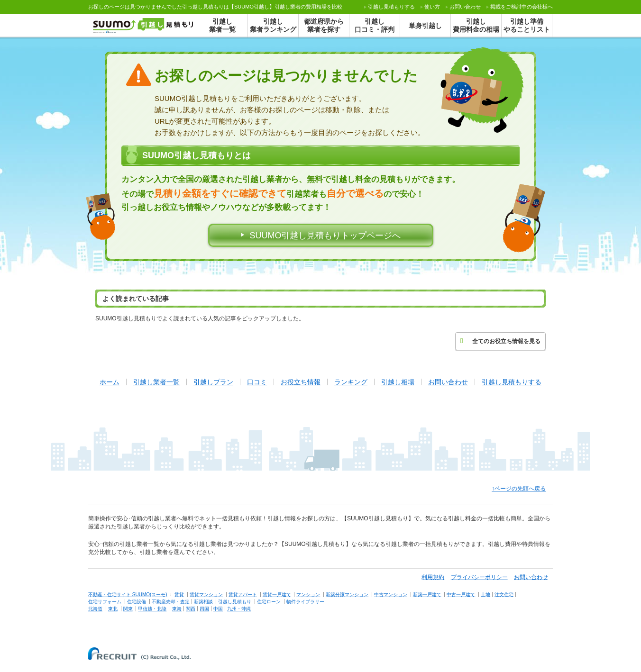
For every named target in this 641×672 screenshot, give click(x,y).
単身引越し (425, 26)
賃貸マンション (206, 595)
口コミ (257, 382)
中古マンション (391, 595)
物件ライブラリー (305, 602)
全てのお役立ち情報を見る (500, 341)
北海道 (95, 609)
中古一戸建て (461, 595)
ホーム (110, 382)
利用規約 (433, 577)
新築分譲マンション (347, 595)
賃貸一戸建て (277, 595)
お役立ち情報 (301, 382)
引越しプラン (213, 382)
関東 (128, 609)
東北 (113, 609)
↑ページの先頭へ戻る (519, 489)
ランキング (351, 382)
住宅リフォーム (105, 602)
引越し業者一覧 (222, 25)
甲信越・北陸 (152, 609)
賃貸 (179, 595)
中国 (218, 609)
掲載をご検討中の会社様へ (522, 7)
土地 (485, 595)
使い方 (432, 7)
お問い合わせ (465, 7)
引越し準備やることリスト (527, 25)
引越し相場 (398, 382)
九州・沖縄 (239, 609)
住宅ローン (269, 602)
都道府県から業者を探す (324, 25)
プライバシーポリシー (479, 577)
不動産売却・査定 (171, 602)
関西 (191, 609)
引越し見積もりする (512, 382)
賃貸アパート (243, 595)
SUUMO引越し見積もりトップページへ (325, 236)
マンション (308, 595)
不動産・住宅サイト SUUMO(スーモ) (128, 595)
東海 (177, 609)
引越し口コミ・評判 (375, 25)
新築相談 (203, 602)
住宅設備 (137, 602)
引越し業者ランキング (273, 25)
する (391, 7)
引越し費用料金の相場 (476, 25)
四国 (204, 609)
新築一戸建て (427, 595)
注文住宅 (504, 595)
